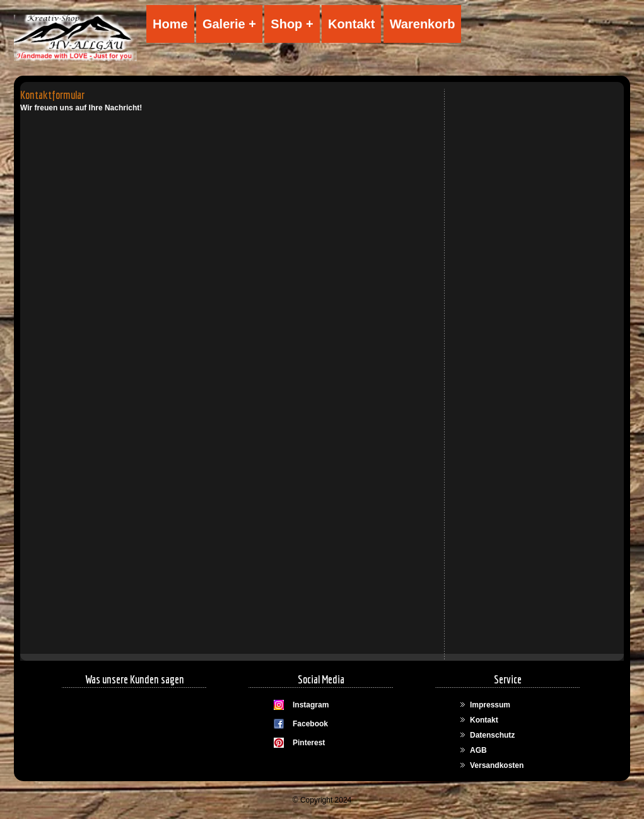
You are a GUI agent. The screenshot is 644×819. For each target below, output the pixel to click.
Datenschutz (492, 735)
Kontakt (351, 24)
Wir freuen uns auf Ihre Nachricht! (81, 108)
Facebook (310, 724)
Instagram (311, 705)
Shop (286, 24)
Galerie (224, 24)
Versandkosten (497, 765)
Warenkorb (423, 24)
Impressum (490, 705)
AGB (478, 750)
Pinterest (309, 743)
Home (170, 24)
